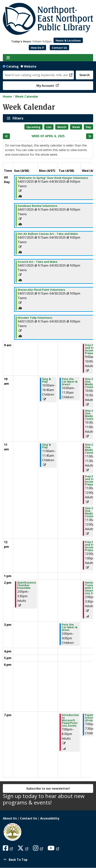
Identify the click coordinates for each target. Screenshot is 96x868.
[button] (31, 41)
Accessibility (50, 818)
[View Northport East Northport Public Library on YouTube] (54, 849)
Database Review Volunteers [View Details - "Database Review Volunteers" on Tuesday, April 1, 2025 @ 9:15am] (38, 206)
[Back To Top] (48, 860)
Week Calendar (27, 96)
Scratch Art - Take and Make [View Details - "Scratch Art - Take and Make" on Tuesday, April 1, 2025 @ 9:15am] (38, 262)
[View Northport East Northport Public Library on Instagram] (38, 849)
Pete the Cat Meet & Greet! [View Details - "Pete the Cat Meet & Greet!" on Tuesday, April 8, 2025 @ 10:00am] (70, 382)
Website (30, 66)
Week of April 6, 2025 (48, 136)
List (49, 127)
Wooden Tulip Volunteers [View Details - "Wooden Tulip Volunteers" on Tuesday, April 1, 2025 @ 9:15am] (35, 318)
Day (88, 127)
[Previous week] (6, 136)
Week (76, 127)
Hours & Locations (68, 40)
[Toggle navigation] (8, 58)
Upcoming (33, 127)
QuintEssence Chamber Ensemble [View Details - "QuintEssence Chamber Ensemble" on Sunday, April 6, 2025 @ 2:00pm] (27, 585)
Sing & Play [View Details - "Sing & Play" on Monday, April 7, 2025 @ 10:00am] (46, 380)
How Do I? (37, 48)
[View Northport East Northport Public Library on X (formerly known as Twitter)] (23, 849)
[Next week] (90, 136)
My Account (46, 86)
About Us (10, 818)
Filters (18, 118)
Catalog (12, 66)
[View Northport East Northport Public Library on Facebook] (8, 849)
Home (7, 96)
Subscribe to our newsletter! (48, 788)
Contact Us (59, 48)
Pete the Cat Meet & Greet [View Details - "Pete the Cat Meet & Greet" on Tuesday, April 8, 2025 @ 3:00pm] (70, 627)
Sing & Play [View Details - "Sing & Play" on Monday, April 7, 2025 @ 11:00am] (46, 446)
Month (62, 127)
